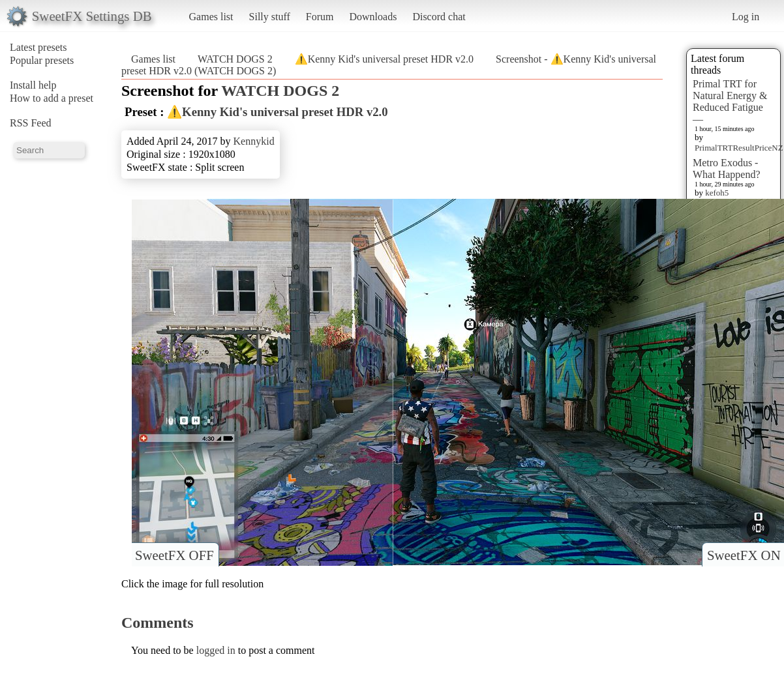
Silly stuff (270, 17)
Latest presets (38, 47)
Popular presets (42, 60)
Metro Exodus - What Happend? (727, 169)
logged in (216, 650)
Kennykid (254, 141)
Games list (211, 17)
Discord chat (439, 17)
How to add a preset (52, 98)
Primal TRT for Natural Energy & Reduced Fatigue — (730, 101)
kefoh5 (717, 193)
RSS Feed (31, 123)
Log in (746, 17)
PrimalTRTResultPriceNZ (739, 148)
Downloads (373, 17)
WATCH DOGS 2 (235, 59)
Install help (33, 85)
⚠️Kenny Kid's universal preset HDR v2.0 (384, 59)
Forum (320, 17)
